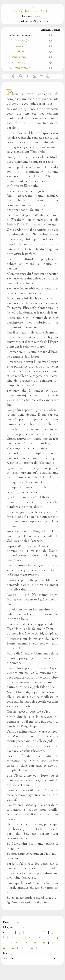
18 (35, 943)
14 (57, 938)
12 (39, 938)
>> (18, 922)
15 (8, 943)
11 (30, 938)
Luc (35, 11)
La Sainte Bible (23, 11)
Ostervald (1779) (18, 68)
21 (4, 948)
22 (13, 948)
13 (48, 938)
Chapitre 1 (45, 11)
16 (17, 943)
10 (21, 938)
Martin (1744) (18, 63)
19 (44, 943)
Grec (19, 46)
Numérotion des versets (19, 35)
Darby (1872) (18, 57)
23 (22, 948)
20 (54, 943)
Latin (18, 52)
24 (32, 948)
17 (26, 943)
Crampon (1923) (19, 41)
